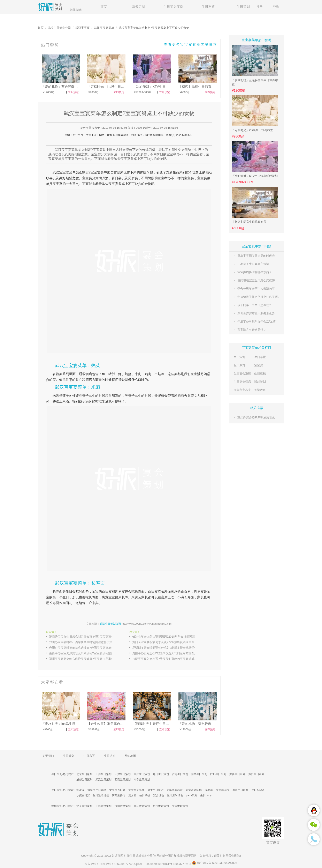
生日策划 (243, 7)
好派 (115, 856)
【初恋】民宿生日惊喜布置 (249, 222)
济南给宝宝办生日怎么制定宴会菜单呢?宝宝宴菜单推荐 (84, 637)
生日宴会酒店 (242, 382)
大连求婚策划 (180, 806)
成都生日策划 (84, 780)
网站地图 (130, 756)
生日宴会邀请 (242, 373)
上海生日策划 (103, 774)
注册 (260, 7)
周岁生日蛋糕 (240, 790)
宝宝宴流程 (223, 790)
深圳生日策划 (237, 774)
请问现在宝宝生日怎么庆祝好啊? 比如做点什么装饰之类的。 (276, 280)
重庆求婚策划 (142, 806)
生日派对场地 (175, 795)
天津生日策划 (123, 774)
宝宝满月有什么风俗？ (252, 330)
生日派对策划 (138, 856)
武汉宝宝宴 (83, 28)
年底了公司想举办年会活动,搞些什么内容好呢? (267, 321)
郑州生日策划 (161, 774)
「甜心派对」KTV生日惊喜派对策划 (255, 176)
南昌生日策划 (199, 774)
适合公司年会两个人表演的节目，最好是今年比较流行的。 (275, 289)
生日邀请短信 (101, 795)
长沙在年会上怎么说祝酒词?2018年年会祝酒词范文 (165, 637)
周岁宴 (133, 178)
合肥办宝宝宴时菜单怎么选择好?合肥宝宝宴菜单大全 (83, 648)
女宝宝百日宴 (117, 790)
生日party (206, 795)
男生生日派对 (155, 790)
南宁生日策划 (142, 780)
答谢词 (80, 790)
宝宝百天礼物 (136, 790)
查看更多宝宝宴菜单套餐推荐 (191, 44)
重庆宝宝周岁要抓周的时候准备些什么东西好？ (268, 256)
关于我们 (48, 756)
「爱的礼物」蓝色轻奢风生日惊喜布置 (255, 82)
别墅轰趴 (260, 390)
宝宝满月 (197, 374)
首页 (103, 7)
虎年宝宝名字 (242, 390)
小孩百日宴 (83, 795)
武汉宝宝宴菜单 (104, 28)
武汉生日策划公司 (59, 28)
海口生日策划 (256, 774)
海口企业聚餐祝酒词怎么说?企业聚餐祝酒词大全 (163, 642)
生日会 (71, 591)
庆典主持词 (119, 795)
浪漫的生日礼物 (97, 790)
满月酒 (103, 178)
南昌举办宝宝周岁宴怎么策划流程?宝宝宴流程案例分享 (84, 653)
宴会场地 (159, 795)
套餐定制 (138, 7)
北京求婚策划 (84, 806)
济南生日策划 (180, 774)
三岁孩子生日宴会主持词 (253, 264)
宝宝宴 (259, 365)
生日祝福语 (258, 790)
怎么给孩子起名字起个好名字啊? (258, 297)
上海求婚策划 (103, 806)
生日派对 (239, 365)
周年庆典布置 (175, 790)
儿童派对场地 (194, 790)
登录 (276, 7)
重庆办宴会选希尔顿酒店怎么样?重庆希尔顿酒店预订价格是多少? (279, 417)
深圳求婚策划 (123, 806)
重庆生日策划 (142, 774)
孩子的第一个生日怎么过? (254, 305)
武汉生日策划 (103, 780)
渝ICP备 (177, 864)
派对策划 (260, 382)
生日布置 (208, 7)
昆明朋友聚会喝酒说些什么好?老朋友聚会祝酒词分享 (166, 648)
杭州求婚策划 (161, 806)
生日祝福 (260, 373)
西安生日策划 (123, 780)
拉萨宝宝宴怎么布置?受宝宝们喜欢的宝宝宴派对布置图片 (168, 659)
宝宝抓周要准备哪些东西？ (255, 272)
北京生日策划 (84, 774)
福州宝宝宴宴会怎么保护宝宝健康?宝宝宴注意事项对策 (84, 659)
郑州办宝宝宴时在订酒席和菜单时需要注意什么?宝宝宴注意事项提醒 (85, 642)
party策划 (192, 795)
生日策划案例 (173, 7)
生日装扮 (145, 795)
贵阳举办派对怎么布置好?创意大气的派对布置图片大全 (168, 653)
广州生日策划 (218, 774)
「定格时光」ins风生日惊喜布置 (252, 130)
